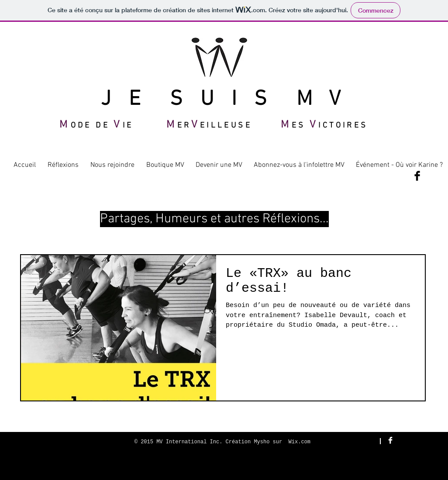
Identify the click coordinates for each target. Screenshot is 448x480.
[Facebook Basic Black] (417, 176)
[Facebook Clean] (390, 440)
